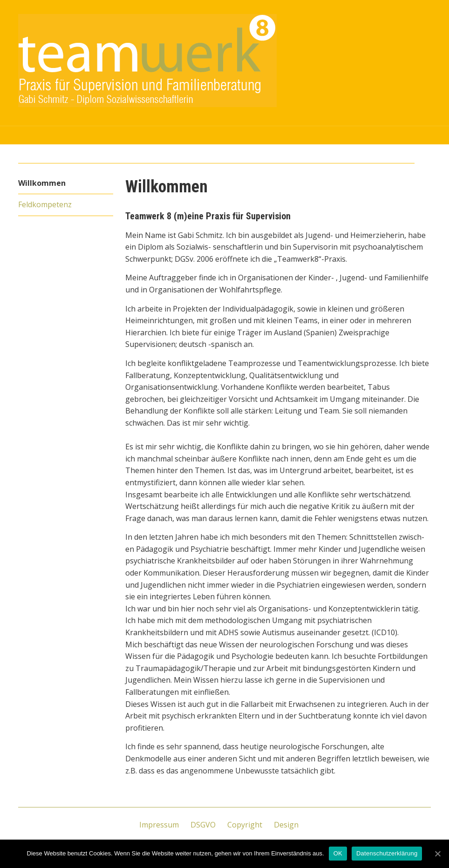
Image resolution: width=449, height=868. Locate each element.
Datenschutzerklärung (387, 853)
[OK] (437, 854)
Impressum (159, 825)
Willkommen (42, 183)
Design (286, 825)
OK (338, 853)
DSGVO (203, 825)
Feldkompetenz (45, 204)
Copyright (245, 825)
